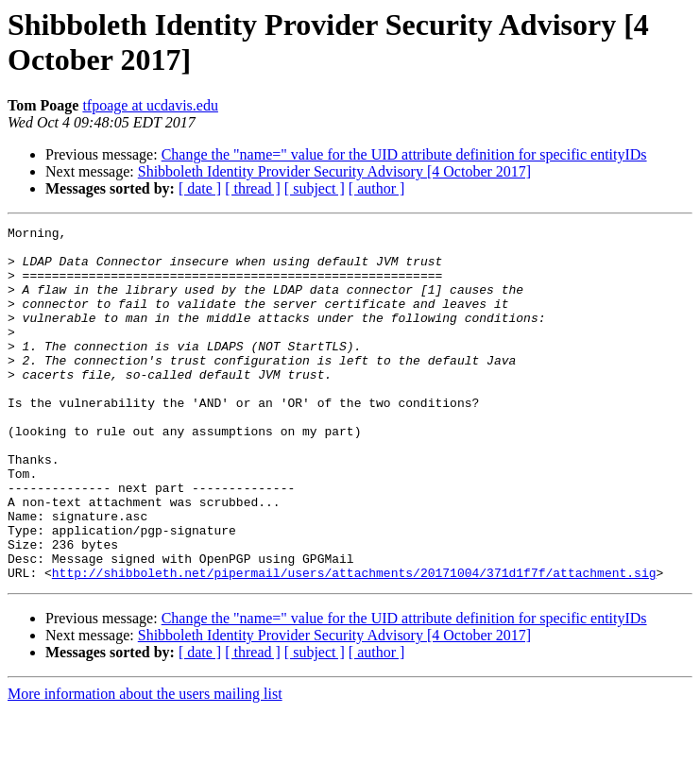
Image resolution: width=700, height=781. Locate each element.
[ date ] (200, 188)
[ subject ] (315, 188)
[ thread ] (253, 188)
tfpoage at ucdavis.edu (150, 105)
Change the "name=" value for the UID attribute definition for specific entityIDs (404, 154)
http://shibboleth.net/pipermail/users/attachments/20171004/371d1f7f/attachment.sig (354, 643)
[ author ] (377, 188)
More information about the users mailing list (145, 764)
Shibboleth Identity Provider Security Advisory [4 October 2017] (334, 171)
